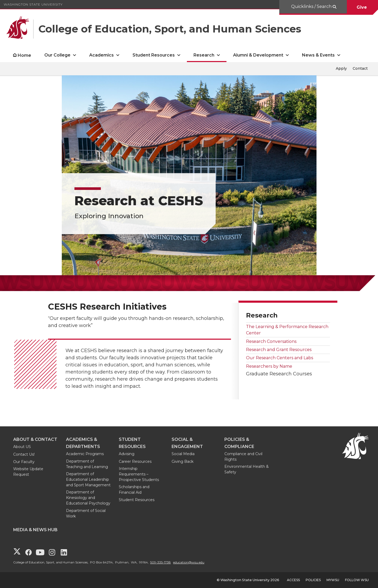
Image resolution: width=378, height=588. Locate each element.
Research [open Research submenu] (204, 55)
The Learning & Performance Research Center (287, 330)
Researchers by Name (269, 366)
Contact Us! (24, 454)
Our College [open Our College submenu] (57, 55)
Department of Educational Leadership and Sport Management (88, 479)
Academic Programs (85, 454)
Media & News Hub (35, 530)
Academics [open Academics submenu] (101, 55)
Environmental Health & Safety (247, 469)
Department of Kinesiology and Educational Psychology (88, 498)
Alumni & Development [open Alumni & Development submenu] (258, 55)
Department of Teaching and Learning (87, 464)
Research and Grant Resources (279, 350)
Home (24, 55)
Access (293, 580)
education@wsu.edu (189, 562)
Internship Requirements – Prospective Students (139, 474)
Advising (127, 454)
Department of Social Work (86, 513)
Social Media (183, 454)
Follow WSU (357, 580)
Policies (313, 580)
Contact (360, 68)
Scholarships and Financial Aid (134, 490)
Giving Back (183, 461)
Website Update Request (28, 472)
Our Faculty (24, 462)
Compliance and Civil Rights (243, 457)
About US (22, 447)
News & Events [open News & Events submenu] (318, 55)
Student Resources (137, 500)
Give (362, 7)
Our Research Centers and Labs (280, 358)
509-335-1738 (160, 562)
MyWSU (333, 580)
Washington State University (33, 4)
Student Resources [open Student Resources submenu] (154, 55)
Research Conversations (271, 341)
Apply (341, 68)
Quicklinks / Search (312, 6)
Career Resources (135, 461)
